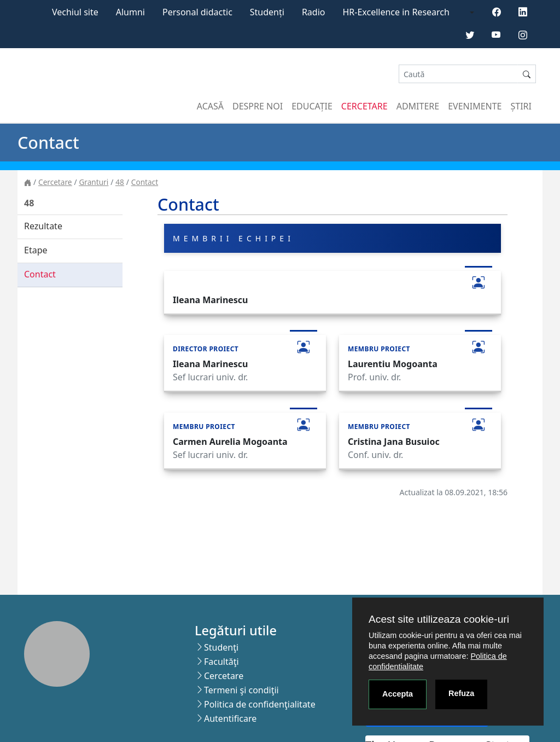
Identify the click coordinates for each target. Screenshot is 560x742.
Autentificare (230, 718)
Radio (314, 12)
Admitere (418, 106)
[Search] (458, 74)
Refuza (461, 693)
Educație (312, 106)
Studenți (267, 12)
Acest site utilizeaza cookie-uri (439, 619)
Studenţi (221, 647)
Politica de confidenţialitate (260, 704)
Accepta (398, 694)
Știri (521, 106)
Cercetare (364, 106)
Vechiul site (75, 12)
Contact (145, 182)
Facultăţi (221, 662)
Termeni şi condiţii (241, 690)
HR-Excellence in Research (396, 12)
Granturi (94, 182)
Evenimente (475, 106)
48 (120, 182)
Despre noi (258, 106)
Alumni (130, 12)
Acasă (210, 106)
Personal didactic (197, 12)
